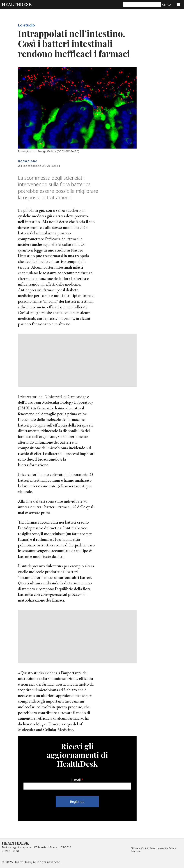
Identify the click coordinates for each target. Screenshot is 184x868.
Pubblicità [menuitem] (136, 851)
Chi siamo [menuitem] (136, 848)
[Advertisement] (77, 360)
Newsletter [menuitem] (165, 848)
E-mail (76, 780)
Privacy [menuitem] (175, 848)
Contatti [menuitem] (146, 848)
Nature (77, 250)
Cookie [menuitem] (155, 848)
